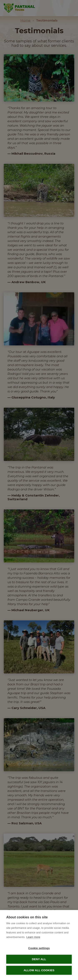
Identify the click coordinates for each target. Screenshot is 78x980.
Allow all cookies (39, 970)
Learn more (33, 937)
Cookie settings (39, 948)
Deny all (39, 959)
